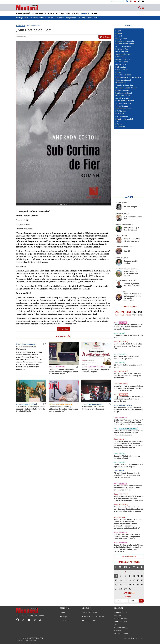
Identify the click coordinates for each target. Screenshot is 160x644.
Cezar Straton (121, 235)
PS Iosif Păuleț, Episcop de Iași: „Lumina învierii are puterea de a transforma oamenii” (127, 475)
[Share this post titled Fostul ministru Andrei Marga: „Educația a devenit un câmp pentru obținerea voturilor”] (77, 404)
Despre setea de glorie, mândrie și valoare (131, 273)
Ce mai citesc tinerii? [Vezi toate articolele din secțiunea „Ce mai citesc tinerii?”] (124, 59)
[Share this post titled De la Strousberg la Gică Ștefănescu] (44, 344)
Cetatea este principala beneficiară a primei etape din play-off (128, 466)
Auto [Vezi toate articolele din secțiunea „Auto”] (117, 121)
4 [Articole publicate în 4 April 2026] (138, 572)
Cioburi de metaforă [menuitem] (38, 18)
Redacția (64, 616)
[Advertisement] (129, 162)
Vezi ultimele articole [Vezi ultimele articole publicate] (129, 556)
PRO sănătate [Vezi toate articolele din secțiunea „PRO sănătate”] (121, 67)
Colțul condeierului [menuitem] (56, 18)
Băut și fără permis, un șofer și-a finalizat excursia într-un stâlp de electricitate (127, 376)
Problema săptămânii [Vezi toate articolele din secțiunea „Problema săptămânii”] (124, 93)
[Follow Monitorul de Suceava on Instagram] (23, 620)
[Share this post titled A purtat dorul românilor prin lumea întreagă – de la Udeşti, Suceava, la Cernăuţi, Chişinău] (44, 404)
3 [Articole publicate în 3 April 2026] (134, 572)
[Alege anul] (134, 601)
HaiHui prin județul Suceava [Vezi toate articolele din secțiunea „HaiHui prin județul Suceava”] (126, 88)
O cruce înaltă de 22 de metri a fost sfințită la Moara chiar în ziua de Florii (128, 346)
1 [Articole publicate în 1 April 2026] (125, 572)
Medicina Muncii (121, 634)
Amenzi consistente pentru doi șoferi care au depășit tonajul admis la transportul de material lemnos (128, 509)
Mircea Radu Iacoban (124, 224)
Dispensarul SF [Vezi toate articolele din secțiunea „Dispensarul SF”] (121, 83)
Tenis (117, 624)
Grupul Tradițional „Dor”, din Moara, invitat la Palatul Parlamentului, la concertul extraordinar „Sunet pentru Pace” (128, 548)
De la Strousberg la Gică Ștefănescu (131, 229)
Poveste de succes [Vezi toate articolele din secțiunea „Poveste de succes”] (123, 75)
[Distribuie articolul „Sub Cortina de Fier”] (105, 37)
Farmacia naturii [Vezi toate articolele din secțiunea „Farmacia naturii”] (122, 116)
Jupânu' (118, 615)
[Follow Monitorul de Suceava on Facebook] (18, 620)
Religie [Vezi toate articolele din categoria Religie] (121, 471)
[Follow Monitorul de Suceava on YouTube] (29, 620)
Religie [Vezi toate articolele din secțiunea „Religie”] (118, 31)
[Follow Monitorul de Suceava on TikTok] (35, 620)
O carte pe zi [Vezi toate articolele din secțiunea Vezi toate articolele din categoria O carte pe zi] (21, 26)
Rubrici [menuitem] (85, 14)
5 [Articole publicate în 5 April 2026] (142, 572)
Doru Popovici (121, 202)
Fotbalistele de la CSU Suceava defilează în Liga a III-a (127, 358)
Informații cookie (89, 621)
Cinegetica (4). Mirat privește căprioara (132, 240)
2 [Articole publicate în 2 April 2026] (130, 572)
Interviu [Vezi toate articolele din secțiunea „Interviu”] (118, 72)
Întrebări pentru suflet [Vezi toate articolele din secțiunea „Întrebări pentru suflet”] (124, 119)
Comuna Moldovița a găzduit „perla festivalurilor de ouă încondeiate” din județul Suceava (128, 327)
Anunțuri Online (121, 612)
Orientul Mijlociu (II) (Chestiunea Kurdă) (131, 285)
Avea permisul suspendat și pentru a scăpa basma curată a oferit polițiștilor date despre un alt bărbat (129, 498)
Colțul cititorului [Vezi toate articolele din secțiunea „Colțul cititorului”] (122, 70)
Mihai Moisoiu (122, 258)
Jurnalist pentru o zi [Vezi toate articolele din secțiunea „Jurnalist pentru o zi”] (123, 103)
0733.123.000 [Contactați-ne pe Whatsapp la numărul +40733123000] (117, 1)
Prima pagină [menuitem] (23, 14)
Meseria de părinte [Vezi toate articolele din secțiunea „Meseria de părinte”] (123, 96)
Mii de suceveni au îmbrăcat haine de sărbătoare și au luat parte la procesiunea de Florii (128, 488)
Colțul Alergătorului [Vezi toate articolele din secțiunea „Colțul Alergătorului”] (123, 80)
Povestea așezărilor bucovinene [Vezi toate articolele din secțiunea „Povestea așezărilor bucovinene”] (128, 77)
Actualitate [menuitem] (39, 14)
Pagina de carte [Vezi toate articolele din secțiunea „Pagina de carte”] (122, 62)
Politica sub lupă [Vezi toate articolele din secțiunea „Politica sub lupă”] (122, 90)
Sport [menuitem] (76, 14)
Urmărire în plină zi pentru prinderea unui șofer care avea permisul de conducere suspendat (129, 388)
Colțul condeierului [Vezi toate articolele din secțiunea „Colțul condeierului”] (123, 54)
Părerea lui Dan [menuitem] (93, 18)
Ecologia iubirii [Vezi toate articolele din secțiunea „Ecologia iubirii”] (121, 39)
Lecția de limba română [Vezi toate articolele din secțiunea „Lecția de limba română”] (125, 101)
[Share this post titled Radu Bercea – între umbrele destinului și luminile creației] (109, 404)
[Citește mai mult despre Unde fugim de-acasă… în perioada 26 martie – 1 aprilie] (96, 354)
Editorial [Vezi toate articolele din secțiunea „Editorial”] (119, 36)
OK (141, 601)
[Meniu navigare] (143, 8)
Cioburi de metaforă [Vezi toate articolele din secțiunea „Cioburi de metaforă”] (123, 46)
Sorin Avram (121, 291)
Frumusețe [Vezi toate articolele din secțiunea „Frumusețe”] (120, 114)
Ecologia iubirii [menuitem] (22, 18)
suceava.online (121, 621)
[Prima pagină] (27, 7)
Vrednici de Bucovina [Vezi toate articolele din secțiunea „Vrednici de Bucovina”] (124, 85)
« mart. (128, 597)
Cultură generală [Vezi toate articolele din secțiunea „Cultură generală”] (122, 98)
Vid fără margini (130, 207)
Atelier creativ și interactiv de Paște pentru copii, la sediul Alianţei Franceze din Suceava (128, 433)
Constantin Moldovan (125, 247)
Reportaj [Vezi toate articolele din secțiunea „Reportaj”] (119, 33)
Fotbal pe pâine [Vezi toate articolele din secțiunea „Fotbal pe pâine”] (122, 51)
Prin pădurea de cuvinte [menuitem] (75, 18)
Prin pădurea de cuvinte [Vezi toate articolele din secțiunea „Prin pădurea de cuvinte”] (125, 44)
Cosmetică (119, 631)
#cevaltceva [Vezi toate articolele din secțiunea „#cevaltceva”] (120, 127)
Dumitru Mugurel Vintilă (126, 280)
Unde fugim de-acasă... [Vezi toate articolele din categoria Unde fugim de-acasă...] (96, 367)
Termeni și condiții (89, 612)
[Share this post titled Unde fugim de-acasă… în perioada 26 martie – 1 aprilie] (109, 367)
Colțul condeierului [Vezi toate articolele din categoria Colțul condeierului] (29, 344)
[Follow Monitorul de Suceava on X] (40, 620)
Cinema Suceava (121, 627)
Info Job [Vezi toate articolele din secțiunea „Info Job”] (119, 124)
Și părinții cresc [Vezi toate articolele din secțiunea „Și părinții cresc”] (122, 106)
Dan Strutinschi (122, 213)
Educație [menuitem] (53, 14)
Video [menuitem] (94, 14)
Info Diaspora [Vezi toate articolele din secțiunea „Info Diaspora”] (121, 111)
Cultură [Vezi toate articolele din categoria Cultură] (122, 517)
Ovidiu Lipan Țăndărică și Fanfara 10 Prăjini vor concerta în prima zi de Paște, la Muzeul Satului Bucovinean (129, 422)
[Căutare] (139, 8)
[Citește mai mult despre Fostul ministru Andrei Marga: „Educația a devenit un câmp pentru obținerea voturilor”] (64, 391)
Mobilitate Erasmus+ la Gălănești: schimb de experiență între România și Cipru (129, 409)
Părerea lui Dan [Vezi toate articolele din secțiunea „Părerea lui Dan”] (122, 49)
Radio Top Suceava (122, 618)
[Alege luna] (121, 601)
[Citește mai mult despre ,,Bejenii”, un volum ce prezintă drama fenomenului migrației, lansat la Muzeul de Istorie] (64, 354)
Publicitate (64, 621)
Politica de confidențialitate (93, 616)
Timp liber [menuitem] (65, 14)
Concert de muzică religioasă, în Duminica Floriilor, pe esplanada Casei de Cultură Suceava (127, 537)
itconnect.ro (139, 638)
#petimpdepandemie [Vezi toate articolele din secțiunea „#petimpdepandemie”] (124, 109)
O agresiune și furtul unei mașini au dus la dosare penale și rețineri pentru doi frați (128, 399)
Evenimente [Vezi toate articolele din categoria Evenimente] (60, 367)
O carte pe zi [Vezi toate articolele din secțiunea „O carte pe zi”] (121, 64)
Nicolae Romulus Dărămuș (126, 269)
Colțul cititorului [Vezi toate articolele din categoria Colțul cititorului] (30, 404)
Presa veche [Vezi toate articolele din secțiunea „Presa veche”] (120, 57)
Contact (63, 612)
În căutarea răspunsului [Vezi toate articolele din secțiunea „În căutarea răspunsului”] (125, 41)
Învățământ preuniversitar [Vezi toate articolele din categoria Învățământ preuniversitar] (128, 428)
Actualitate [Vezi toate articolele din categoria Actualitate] (123, 342)
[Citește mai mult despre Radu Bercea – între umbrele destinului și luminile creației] (96, 391)
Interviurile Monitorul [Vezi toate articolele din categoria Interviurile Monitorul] (64, 404)
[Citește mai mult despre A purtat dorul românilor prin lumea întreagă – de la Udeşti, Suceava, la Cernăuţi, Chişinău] (31, 391)
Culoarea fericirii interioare (130, 262)
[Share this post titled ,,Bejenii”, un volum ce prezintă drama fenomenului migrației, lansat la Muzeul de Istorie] (77, 367)
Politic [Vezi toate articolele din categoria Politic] (121, 439)
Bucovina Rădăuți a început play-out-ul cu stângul (127, 457)
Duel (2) (127, 251)
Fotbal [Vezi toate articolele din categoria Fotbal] (122, 333)
